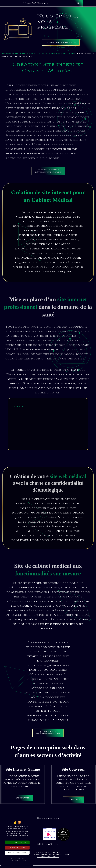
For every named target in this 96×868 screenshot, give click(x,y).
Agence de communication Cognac (48, 855)
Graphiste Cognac (48, 852)
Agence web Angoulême (61, 54)
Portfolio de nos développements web (48, 175)
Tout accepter (17, 842)
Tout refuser (17, 848)
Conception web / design (29, 54)
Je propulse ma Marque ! (61, 42)
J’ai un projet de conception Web (48, 733)
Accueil (6, 54)
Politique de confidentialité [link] (17, 860)
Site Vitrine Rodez (48, 857)
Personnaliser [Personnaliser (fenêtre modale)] (17, 853)
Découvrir (23, 798)
